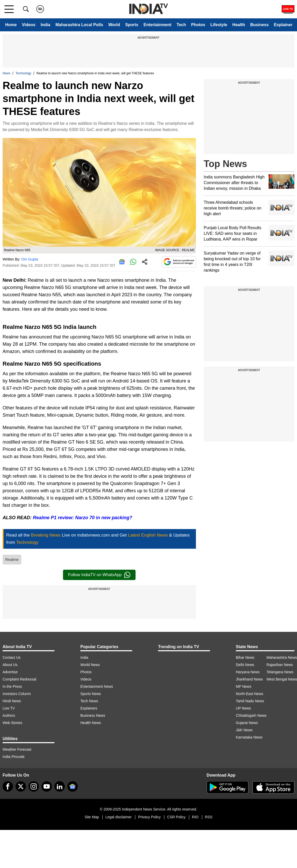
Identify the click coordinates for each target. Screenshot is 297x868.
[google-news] (73, 786)
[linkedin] (60, 786)
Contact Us (12, 657)
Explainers (89, 708)
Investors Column (17, 694)
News (6, 73)
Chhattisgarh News (251, 715)
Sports (132, 25)
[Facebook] (8, 786)
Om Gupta (30, 259)
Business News (93, 715)
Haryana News (248, 672)
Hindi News (12, 701)
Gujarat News (247, 723)
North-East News (250, 694)
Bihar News (245, 657)
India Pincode (14, 757)
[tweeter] (21, 786)
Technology (23, 73)
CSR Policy (176, 817)
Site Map (92, 817)
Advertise (10, 672)
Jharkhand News (249, 679)
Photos (198, 25)
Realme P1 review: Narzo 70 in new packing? (83, 518)
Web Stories (12, 723)
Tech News (89, 701)
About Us (10, 665)
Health (239, 25)
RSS (209, 817)
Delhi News (245, 665)
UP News (243, 708)
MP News (244, 686)
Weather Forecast (17, 749)
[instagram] (34, 786)
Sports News (91, 694)
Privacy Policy (149, 817)
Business (260, 25)
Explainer (283, 25)
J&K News (244, 730)
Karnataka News (249, 737)
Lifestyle (219, 25)
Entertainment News (97, 686)
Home (11, 25)
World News (90, 665)
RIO (195, 817)
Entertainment (158, 25)
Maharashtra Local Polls (79, 25)
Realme (12, 559)
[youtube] (47, 786)
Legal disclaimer (119, 817)
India (45, 25)
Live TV (9, 708)
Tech (181, 25)
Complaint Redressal (19, 679)
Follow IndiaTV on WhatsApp (99, 575)
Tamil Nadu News (250, 701)
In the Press (12, 686)
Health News (91, 723)
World (114, 25)
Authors (9, 715)
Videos (29, 25)
